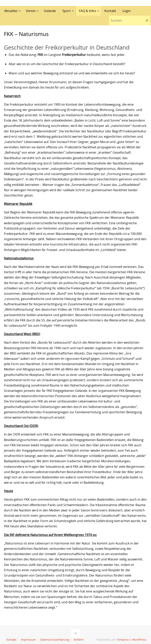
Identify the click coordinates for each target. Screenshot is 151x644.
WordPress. (140, 640)
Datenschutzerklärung (55, 640)
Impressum (28, 640)
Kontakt (11, 640)
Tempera (123, 640)
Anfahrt (79, 640)
